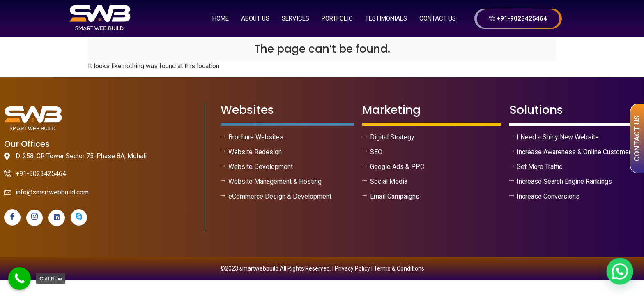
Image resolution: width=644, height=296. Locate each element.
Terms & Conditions (399, 268)
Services (296, 18)
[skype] (79, 217)
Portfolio (337, 18)
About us (255, 18)
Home (221, 18)
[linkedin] (57, 218)
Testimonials (386, 18)
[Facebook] (12, 217)
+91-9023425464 (518, 18)
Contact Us (438, 18)
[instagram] (34, 218)
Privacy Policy (352, 268)
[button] (620, 272)
